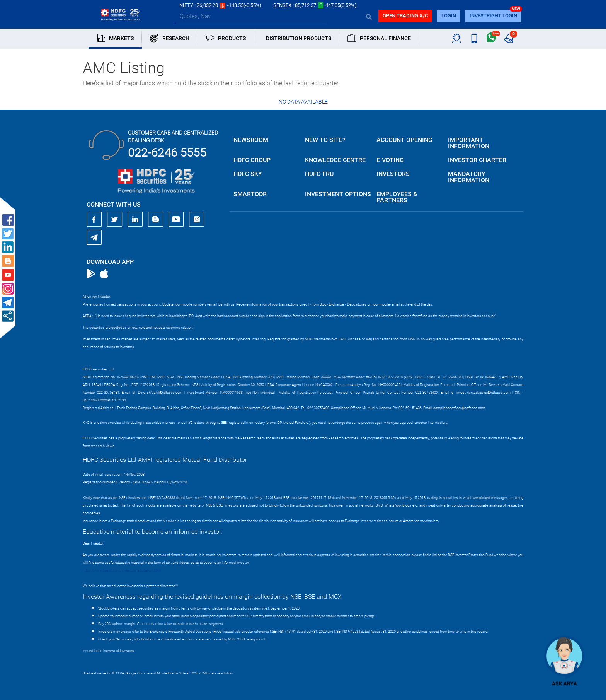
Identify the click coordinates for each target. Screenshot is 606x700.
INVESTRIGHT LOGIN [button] (493, 16)
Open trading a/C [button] (405, 16)
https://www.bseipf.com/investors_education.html (122, 570)
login (449, 16)
